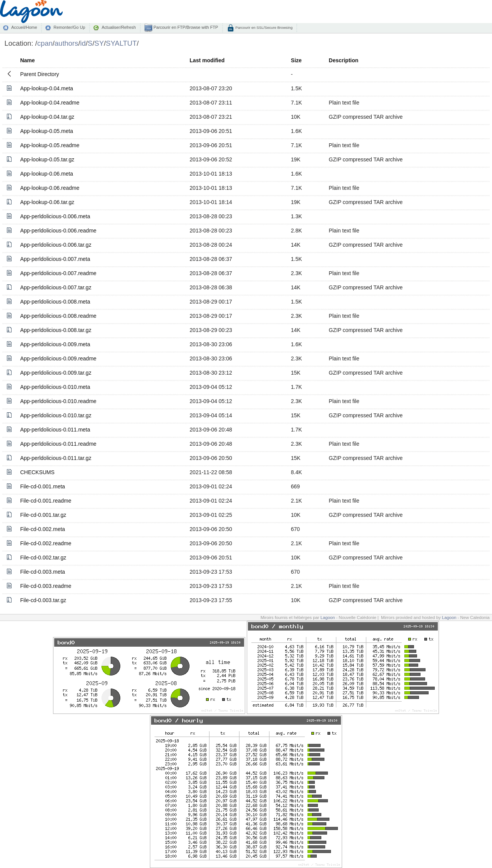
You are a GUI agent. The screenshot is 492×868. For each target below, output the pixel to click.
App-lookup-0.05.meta (47, 131)
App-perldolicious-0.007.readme (58, 273)
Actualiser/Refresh (119, 27)
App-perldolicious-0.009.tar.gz (56, 373)
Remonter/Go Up (69, 27)
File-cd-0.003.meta (42, 572)
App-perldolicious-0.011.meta (55, 430)
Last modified (207, 60)
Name (27, 60)
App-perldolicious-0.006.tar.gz (56, 245)
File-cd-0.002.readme (46, 543)
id (83, 43)
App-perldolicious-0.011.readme (58, 444)
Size (296, 60)
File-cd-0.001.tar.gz (43, 515)
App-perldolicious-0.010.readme (58, 401)
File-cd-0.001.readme (46, 501)
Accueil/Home (24, 27)
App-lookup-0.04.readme (50, 103)
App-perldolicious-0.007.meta (55, 259)
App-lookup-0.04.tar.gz (47, 117)
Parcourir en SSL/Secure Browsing (263, 27)
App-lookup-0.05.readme (50, 145)
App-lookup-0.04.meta (47, 88)
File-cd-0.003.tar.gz (43, 600)
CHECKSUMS (37, 472)
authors (66, 43)
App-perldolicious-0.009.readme (58, 358)
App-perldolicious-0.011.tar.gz (56, 458)
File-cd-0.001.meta (42, 486)
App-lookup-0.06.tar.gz (47, 202)
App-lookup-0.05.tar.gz (47, 159)
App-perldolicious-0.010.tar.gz (56, 415)
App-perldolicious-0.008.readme (58, 316)
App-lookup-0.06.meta (47, 174)
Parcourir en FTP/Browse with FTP (185, 27)
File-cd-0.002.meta (42, 529)
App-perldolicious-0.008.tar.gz (56, 330)
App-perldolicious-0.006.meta (55, 216)
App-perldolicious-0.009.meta (55, 344)
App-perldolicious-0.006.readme (58, 231)
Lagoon (328, 617)
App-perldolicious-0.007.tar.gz (56, 287)
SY (99, 43)
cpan (45, 43)
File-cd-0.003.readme (46, 586)
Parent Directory (39, 74)
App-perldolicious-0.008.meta (55, 302)
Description (343, 60)
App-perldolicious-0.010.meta (55, 387)
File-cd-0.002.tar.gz (43, 558)
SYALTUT (121, 43)
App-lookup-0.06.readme (50, 188)
